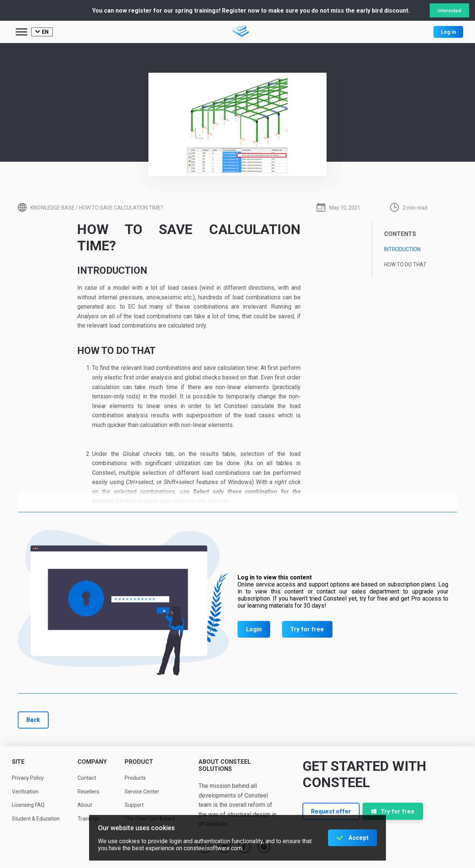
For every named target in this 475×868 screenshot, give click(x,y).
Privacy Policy (28, 778)
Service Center (142, 792)
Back (33, 720)
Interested (449, 11)
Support (134, 805)
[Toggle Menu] (22, 32)
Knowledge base (53, 208)
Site (18, 762)
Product (139, 762)
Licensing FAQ (28, 805)
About (85, 805)
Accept (358, 838)
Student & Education (36, 819)
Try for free (307, 629)
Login (254, 629)
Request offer (331, 811)
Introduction (402, 249)
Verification (25, 792)
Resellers (88, 792)
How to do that (405, 264)
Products (135, 778)
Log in (448, 32)
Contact (87, 778)
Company (92, 762)
